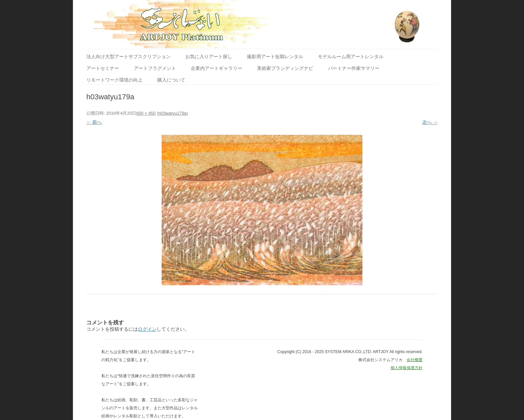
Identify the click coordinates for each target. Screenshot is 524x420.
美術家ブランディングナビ (285, 68)
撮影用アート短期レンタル (275, 57)
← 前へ (94, 122)
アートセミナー (103, 68)
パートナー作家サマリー (354, 68)
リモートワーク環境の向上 (114, 80)
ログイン (147, 329)
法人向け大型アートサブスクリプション (128, 57)
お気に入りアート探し (209, 57)
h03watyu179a (172, 113)
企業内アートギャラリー (216, 68)
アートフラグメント (155, 68)
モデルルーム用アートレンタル (351, 57)
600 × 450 (146, 113)
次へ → (430, 122)
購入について (171, 80)
